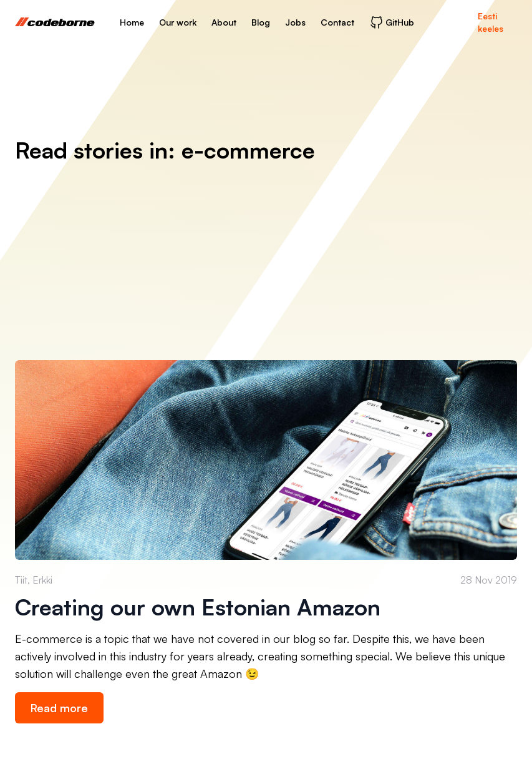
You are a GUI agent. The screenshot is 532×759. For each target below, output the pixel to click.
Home (132, 22)
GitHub (392, 22)
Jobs (295, 22)
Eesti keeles (491, 22)
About (224, 22)
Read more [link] (59, 708)
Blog (261, 22)
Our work (178, 22)
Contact (337, 22)
